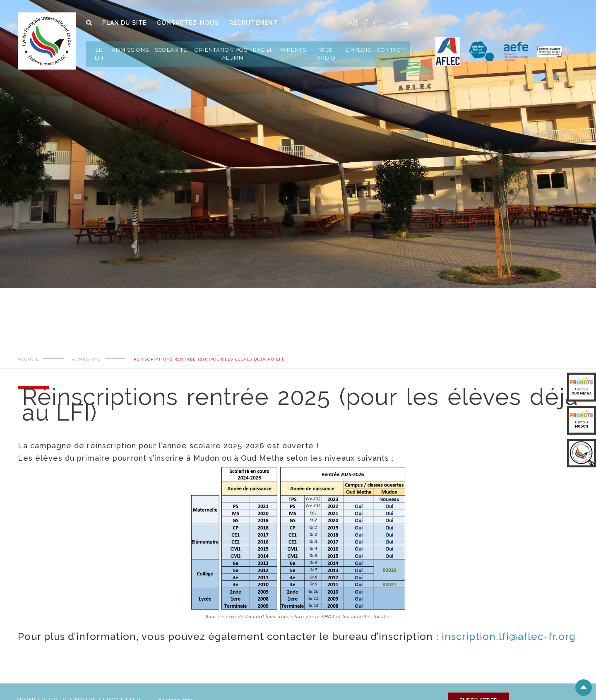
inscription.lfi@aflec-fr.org (509, 636)
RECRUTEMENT (254, 23)
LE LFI (99, 54)
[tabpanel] (298, 126)
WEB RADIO (326, 54)
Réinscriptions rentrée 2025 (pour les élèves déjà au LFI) (209, 359)
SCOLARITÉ (171, 50)
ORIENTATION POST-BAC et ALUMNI (233, 54)
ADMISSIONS (130, 50)
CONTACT (391, 50)
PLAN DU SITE (124, 23)
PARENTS (293, 50)
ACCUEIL (28, 359)
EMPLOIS (358, 50)
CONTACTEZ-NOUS (188, 23)
